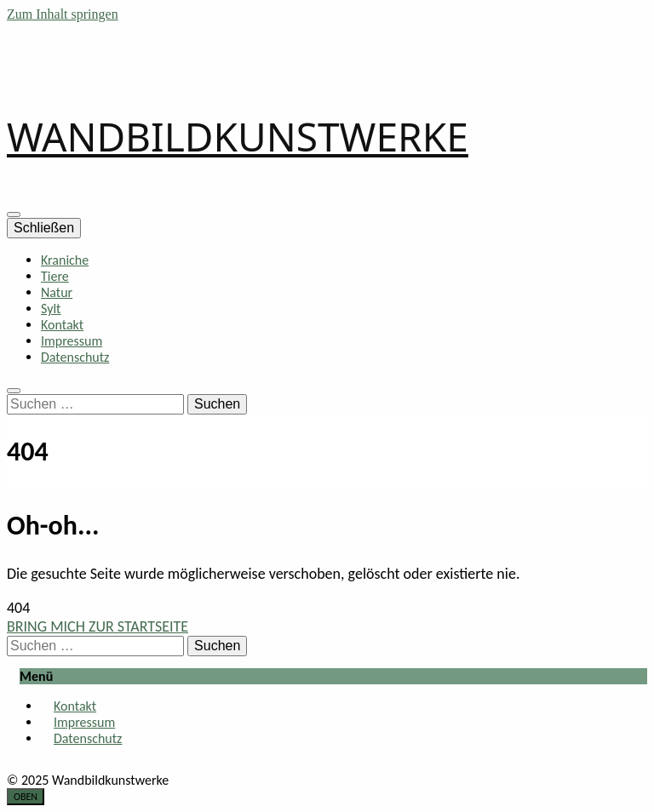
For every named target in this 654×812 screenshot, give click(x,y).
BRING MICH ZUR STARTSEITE (98, 626)
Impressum (72, 341)
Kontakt (62, 325)
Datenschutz (75, 357)
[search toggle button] (14, 391)
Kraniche (65, 260)
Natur (57, 292)
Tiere (55, 276)
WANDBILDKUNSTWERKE (238, 137)
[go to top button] (26, 797)
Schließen (44, 228)
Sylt (51, 309)
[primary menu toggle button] (14, 214)
